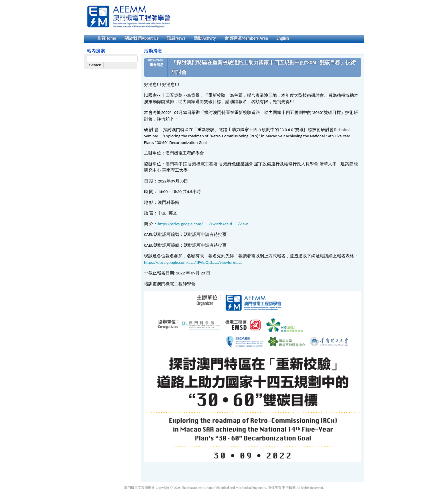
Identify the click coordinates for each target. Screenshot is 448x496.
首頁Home (106, 38)
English (283, 38)
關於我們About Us (141, 38)
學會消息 (157, 65)
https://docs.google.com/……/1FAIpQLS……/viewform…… (193, 262)
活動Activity (205, 38)
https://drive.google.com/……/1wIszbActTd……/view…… (206, 224)
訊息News (176, 38)
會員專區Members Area (246, 38)
